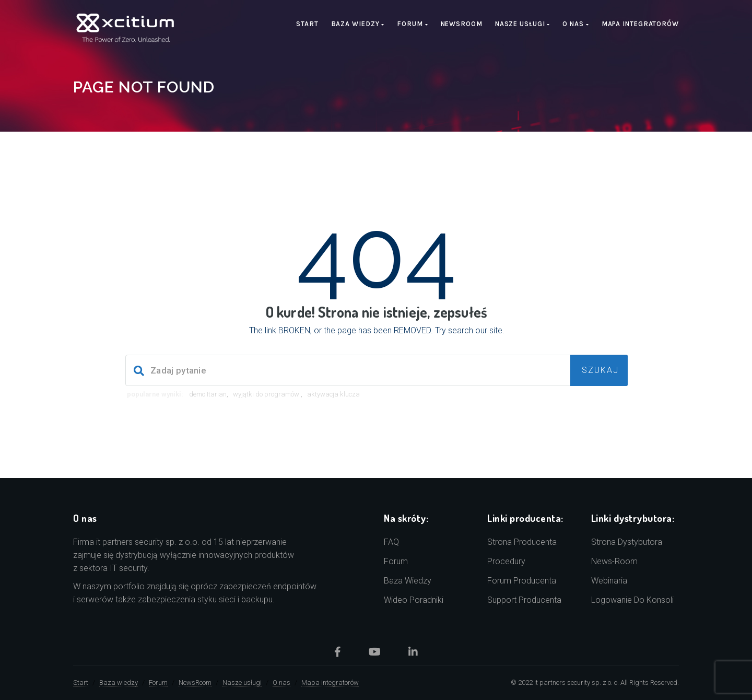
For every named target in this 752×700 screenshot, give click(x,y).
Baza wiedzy (358, 24)
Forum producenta (522, 581)
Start (307, 24)
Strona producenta (522, 542)
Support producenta (524, 600)
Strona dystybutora (627, 542)
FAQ (391, 542)
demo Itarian (208, 394)
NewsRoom (462, 24)
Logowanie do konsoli (632, 600)
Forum (412, 24)
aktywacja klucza (333, 394)
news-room (614, 561)
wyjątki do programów (267, 394)
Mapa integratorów (640, 24)
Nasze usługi (523, 24)
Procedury (506, 561)
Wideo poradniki (414, 600)
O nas (575, 24)
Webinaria (609, 581)
